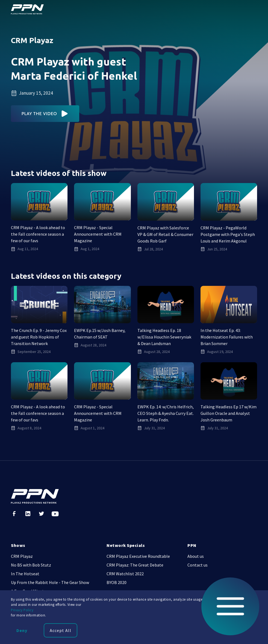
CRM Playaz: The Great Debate (135, 565)
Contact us (198, 565)
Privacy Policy (22, 610)
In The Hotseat (25, 574)
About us (196, 556)
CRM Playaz (22, 556)
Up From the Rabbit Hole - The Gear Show (50, 582)
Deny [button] (22, 630)
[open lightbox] (45, 114)
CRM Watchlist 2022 (125, 574)
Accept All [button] (61, 630)
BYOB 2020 (117, 582)
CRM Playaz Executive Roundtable (138, 556)
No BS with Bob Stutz (31, 565)
